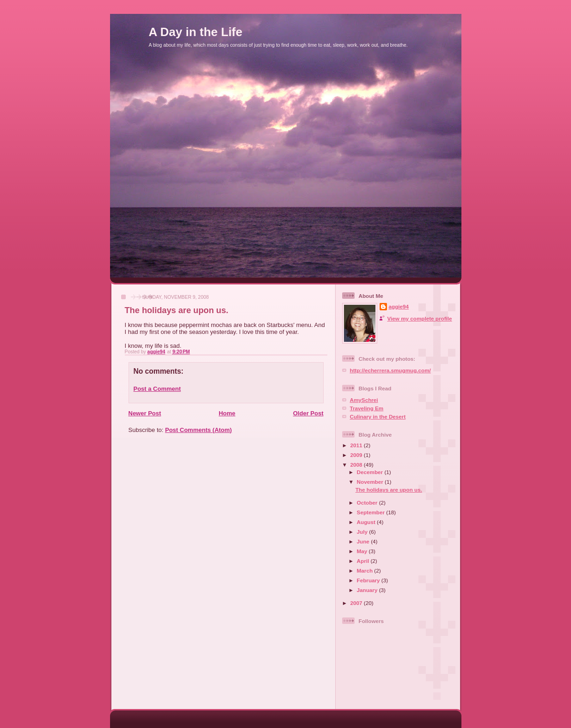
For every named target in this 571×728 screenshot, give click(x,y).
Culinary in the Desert (378, 416)
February (369, 580)
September (372, 512)
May (363, 551)
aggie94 (399, 306)
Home (227, 413)
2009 (357, 455)
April (364, 561)
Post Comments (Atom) (198, 430)
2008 (357, 465)
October (368, 503)
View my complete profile (420, 318)
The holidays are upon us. (389, 490)
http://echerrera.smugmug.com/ (390, 370)
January (368, 590)
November (371, 482)
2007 (357, 603)
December (371, 472)
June (364, 541)
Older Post (308, 413)
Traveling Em (367, 408)
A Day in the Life (196, 32)
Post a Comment (157, 389)
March (366, 571)
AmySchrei (364, 400)
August (367, 522)
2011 (357, 445)
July (363, 532)
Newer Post (145, 413)
